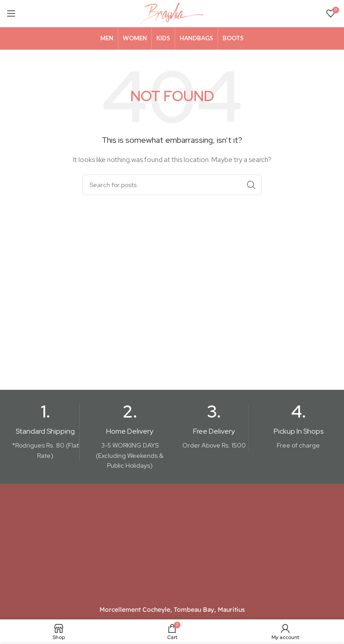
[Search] (172, 185)
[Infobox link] (45, 432)
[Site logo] (172, 13)
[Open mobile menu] (11, 13)
